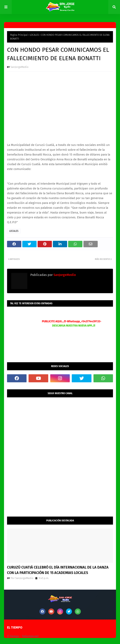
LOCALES (34, 35)
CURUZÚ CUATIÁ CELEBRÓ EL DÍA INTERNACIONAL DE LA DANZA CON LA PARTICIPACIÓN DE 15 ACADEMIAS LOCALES (58, 570)
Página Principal (19, 35)
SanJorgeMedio (19, 67)
